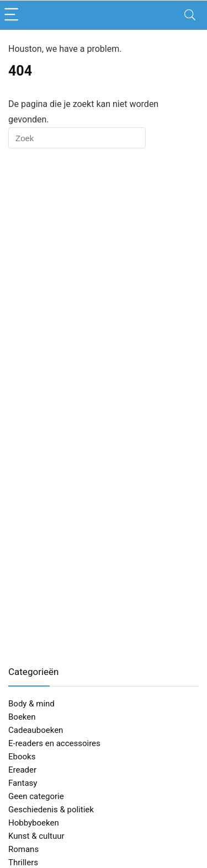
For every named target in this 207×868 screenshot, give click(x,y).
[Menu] (13, 15)
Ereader (22, 770)
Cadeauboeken (36, 730)
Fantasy (23, 783)
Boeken (22, 717)
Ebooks (22, 757)
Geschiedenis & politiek (51, 810)
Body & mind (31, 704)
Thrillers (23, 862)
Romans (23, 849)
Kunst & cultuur (36, 836)
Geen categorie (36, 796)
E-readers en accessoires (54, 743)
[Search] (190, 15)
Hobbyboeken (34, 823)
